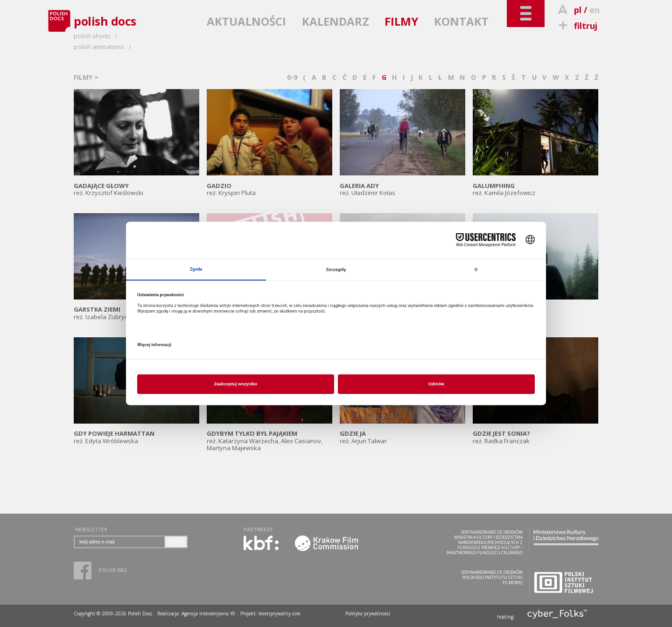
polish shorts (97, 36)
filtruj (577, 26)
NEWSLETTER (91, 529)
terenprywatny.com (280, 613)
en (595, 10)
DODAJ (176, 542)
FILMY (401, 21)
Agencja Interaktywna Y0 (208, 613)
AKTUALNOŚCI (246, 21)
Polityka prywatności (368, 613)
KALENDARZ (336, 21)
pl (578, 10)
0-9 (292, 77)
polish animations (104, 47)
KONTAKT (461, 21)
